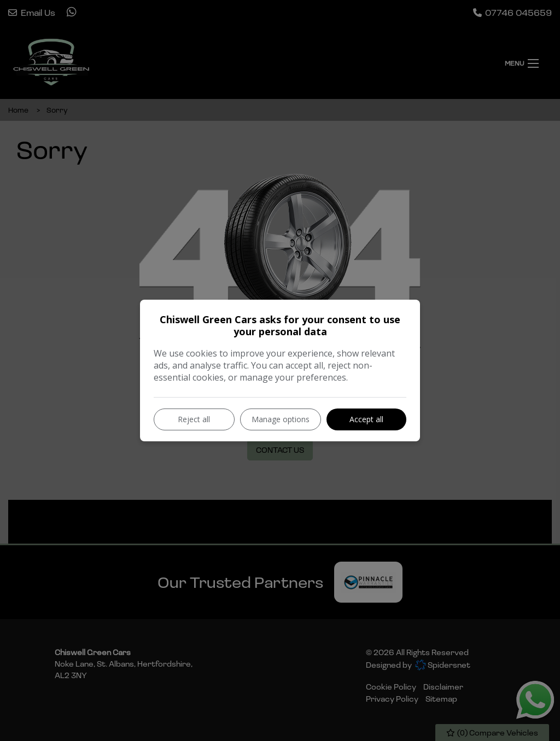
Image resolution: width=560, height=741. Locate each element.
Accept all (366, 419)
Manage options (281, 419)
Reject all (194, 419)
